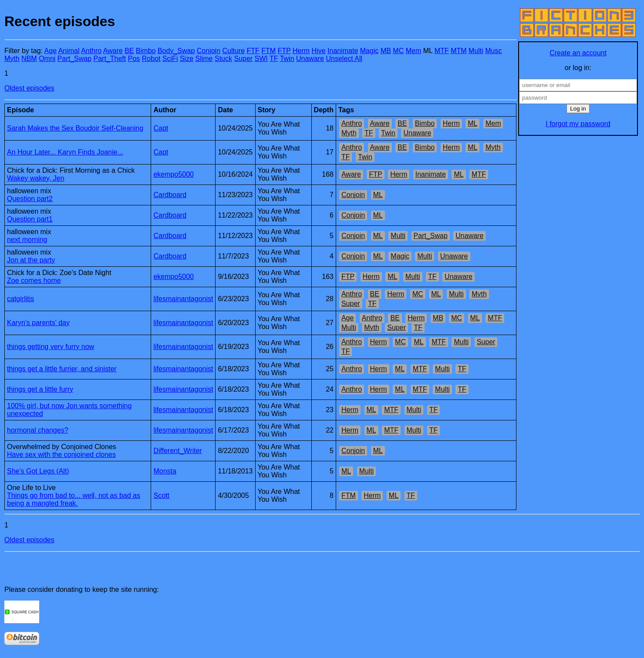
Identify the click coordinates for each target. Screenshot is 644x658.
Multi (476, 51)
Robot (151, 59)
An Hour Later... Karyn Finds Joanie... (65, 152)
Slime (204, 59)
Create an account (578, 53)
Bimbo (146, 51)
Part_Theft (110, 59)
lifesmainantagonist (183, 299)
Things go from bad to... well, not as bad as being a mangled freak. (74, 499)
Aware (113, 51)
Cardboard (170, 195)
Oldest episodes (29, 88)
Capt (161, 128)
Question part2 (30, 199)
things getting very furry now (51, 347)
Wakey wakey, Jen (36, 178)
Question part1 (30, 219)
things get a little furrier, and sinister (62, 369)
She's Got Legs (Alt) (38, 471)
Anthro (91, 51)
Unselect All (344, 59)
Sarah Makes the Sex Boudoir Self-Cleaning (75, 128)
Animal (69, 51)
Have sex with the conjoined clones (61, 455)
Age (51, 51)
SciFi (170, 59)
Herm (301, 51)
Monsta (165, 471)
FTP (284, 51)
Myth (12, 59)
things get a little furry (40, 389)
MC (398, 51)
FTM (268, 51)
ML (472, 123)
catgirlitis (20, 299)
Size (187, 59)
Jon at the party (31, 260)
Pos (134, 59)
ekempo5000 (174, 174)
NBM (29, 59)
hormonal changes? (38, 430)
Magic (369, 51)
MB (386, 51)
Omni (47, 59)
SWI (261, 59)
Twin (287, 59)
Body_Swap (176, 51)
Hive (319, 51)
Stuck (223, 59)
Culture (233, 51)
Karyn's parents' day (38, 323)
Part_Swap (74, 59)
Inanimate (343, 51)
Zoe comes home (34, 280)
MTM (459, 51)
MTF (442, 51)
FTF (253, 51)
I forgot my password (578, 124)
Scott (161, 495)
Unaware (310, 59)
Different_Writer (177, 451)
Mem (414, 51)
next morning (27, 240)
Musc (493, 51)
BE (129, 51)
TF (274, 59)
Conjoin (209, 51)
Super (243, 59)
